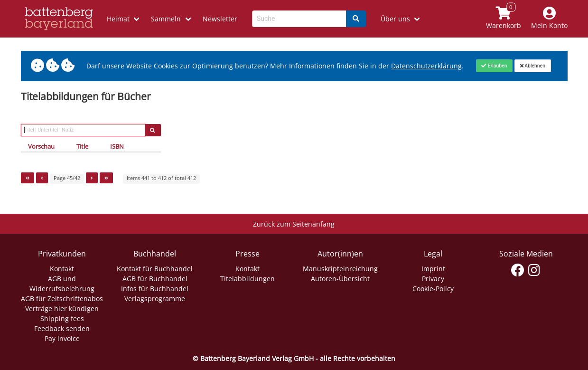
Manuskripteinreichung (340, 269)
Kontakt (62, 269)
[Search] (356, 19)
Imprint (433, 269)
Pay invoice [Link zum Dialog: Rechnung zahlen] (62, 338)
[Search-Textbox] (299, 19)
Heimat (118, 19)
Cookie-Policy (433, 289)
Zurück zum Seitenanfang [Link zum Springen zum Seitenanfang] (294, 224)
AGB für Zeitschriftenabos (62, 299)
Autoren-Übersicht (340, 279)
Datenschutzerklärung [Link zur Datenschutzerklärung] (426, 66)
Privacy (433, 279)
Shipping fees (62, 318)
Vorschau (41, 146)
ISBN (117, 146)
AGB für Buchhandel (155, 279)
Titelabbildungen (247, 279)
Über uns (395, 19)
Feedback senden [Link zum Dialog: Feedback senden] (62, 328)
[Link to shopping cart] (503, 19)
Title (82, 146)
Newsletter (220, 19)
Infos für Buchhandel (155, 289)
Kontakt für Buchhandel (155, 269)
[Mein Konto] (549, 19)
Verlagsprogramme (155, 299)
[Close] (494, 66)
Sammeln (166, 19)
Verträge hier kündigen (62, 308)
